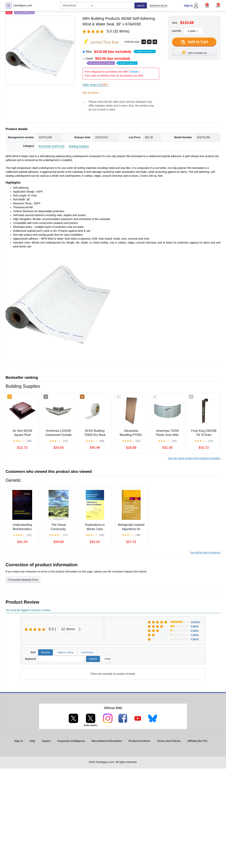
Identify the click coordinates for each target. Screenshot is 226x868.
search (141, 6)
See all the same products (205, 552)
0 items (195, 639)
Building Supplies (79, 146)
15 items (195, 622)
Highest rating (65, 652)
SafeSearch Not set (158, 5)
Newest (45, 652)
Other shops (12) (96, 85)
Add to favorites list (194, 52)
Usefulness (87, 652)
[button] (218, 5)
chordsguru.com (23, 5)
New (121, 52)
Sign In (188, 6)
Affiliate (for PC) (197, 741)
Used (112, 61)
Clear (108, 659)
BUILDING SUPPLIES (52, 146)
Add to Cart (194, 42)
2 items (195, 630)
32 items (68, 629)
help (32, 741)
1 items (195, 635)
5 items (195, 626)
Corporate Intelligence (71, 741)
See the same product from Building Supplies (194, 458)
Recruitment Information (107, 741)
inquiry (46, 741)
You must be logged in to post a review (28, 610)
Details (134, 72)
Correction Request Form (23, 579)
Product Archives (139, 741)
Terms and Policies (169, 741)
